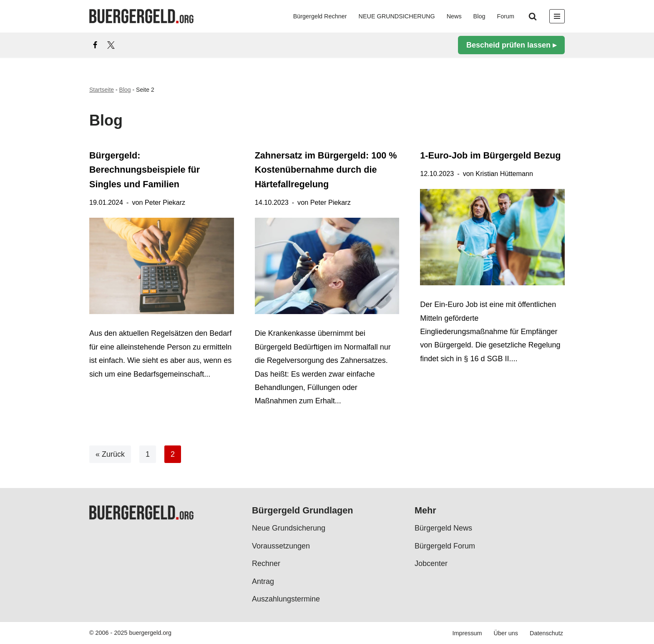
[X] (111, 45)
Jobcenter (431, 563)
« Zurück (110, 454)
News (454, 16)
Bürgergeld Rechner (320, 16)
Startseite (102, 90)
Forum (506, 16)
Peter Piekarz (165, 202)
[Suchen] (533, 16)
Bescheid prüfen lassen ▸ (511, 45)
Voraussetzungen (281, 546)
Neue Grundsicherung (289, 528)
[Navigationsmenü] (557, 16)
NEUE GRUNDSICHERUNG (397, 16)
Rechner (266, 563)
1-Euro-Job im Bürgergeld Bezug (490, 155)
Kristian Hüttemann (504, 174)
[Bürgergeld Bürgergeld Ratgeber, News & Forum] (141, 16)
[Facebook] (95, 45)
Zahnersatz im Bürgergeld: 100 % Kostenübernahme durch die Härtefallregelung (326, 170)
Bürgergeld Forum (445, 546)
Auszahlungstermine (286, 599)
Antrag (263, 581)
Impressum (467, 633)
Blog (479, 16)
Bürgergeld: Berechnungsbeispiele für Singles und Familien (145, 170)
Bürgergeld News (443, 528)
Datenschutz (546, 633)
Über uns (506, 633)
